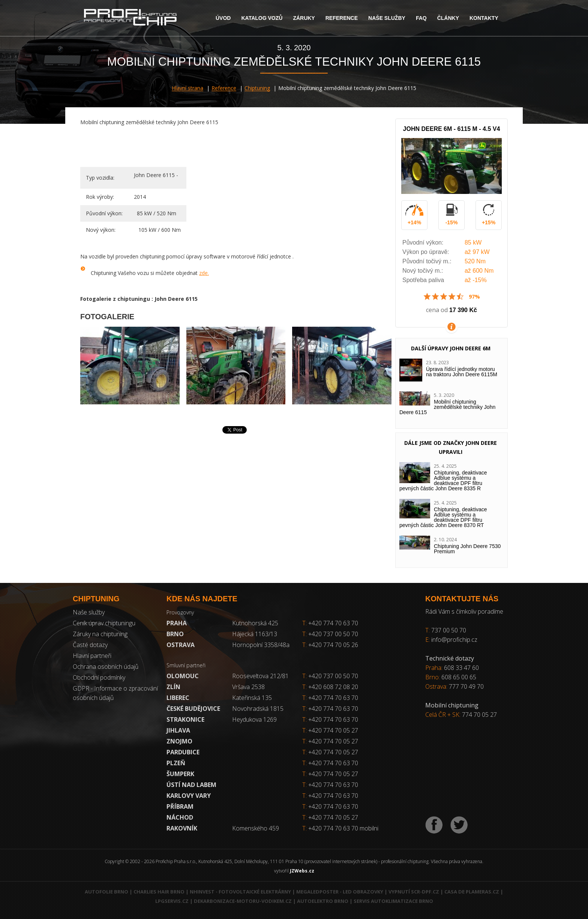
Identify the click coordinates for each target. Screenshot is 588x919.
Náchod (180, 817)
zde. (204, 273)
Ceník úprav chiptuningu (104, 623)
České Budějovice (193, 709)
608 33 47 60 (461, 668)
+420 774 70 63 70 (330, 623)
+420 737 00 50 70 (330, 634)
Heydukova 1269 (254, 719)
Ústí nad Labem (191, 785)
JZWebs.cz (302, 871)
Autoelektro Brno (323, 901)
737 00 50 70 (449, 630)
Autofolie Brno (106, 892)
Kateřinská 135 (252, 698)
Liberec (178, 698)
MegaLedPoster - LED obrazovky (340, 892)
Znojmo (179, 741)
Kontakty (484, 18)
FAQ (421, 18)
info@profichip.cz (454, 640)
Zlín (173, 687)
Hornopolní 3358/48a (261, 645)
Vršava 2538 (248, 687)
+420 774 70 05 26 (330, 645)
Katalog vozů (262, 18)
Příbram (180, 806)
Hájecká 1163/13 (255, 634)
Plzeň (176, 763)
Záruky (304, 18)
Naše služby (387, 18)
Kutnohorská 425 (255, 623)
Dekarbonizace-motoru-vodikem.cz (243, 901)
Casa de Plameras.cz (472, 892)
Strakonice (185, 719)
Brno (175, 634)
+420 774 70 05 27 (333, 730)
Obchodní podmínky (99, 677)
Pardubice (183, 752)
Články (448, 18)
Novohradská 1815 (258, 709)
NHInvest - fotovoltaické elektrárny (240, 892)
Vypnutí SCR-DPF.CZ (414, 892)
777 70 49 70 (466, 686)
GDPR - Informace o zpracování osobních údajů (115, 693)
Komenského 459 (256, 828)
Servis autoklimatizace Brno (393, 901)
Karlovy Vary (189, 796)
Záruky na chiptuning (100, 634)
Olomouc (183, 676)
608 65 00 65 (459, 677)
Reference (342, 18)
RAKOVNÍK (182, 828)
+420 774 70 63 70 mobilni (343, 828)
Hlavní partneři (92, 656)
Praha (177, 623)
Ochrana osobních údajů (106, 667)
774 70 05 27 (479, 715)
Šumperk (180, 774)
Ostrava (181, 645)
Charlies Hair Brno (159, 892)
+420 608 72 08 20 (333, 687)
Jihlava (178, 730)
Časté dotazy (90, 645)
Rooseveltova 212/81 (260, 676)
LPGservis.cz (172, 901)
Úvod (223, 18)
